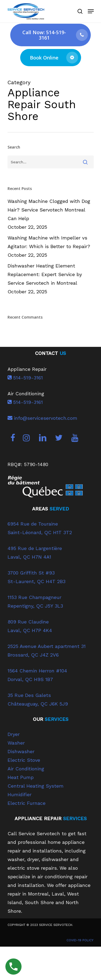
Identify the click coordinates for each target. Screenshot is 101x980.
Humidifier (20, 794)
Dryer (14, 734)
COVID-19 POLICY (80, 940)
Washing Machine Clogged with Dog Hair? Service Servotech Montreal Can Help (49, 210)
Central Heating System (36, 786)
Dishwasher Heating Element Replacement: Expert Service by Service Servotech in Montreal (45, 274)
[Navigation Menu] (91, 11)
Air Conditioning (26, 769)
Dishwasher (21, 751)
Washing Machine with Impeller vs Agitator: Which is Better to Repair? (49, 242)
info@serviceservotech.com (42, 418)
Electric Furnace (27, 803)
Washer (16, 743)
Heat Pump (21, 777)
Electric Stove (24, 760)
